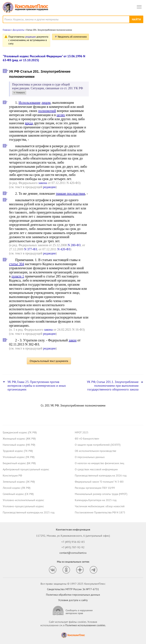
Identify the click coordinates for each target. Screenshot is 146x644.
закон (73, 340)
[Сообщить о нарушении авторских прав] (73, 611)
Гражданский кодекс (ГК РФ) (20, 432)
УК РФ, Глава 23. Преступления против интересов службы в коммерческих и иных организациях (37, 386)
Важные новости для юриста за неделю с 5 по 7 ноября (114, 52)
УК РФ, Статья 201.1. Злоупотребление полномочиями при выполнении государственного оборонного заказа (113, 386)
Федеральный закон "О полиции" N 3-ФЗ (99, 482)
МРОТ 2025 (82, 432)
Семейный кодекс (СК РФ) (18, 494)
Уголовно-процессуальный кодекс (23, 506)
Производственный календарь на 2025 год (29, 512)
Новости (108, 38)
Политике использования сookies (85, 625)
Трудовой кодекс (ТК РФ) (18, 451)
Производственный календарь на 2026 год (101, 475)
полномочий (47, 111)
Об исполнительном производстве (95, 451)
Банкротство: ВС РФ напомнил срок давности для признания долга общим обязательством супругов (117, 69)
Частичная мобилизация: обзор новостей (100, 506)
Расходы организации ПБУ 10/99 (95, 488)
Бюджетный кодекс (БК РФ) (19, 463)
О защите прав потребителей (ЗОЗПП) (98, 445)
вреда (29, 123)
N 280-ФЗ (74, 245)
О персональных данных (90, 457)
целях (61, 115)
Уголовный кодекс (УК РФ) (19, 457)
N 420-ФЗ (64, 249)
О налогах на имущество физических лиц (99, 463)
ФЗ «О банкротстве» (87, 439)
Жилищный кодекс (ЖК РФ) (19, 439)
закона (43, 183)
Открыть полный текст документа (49, 361)
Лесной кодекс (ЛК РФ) (17, 488)
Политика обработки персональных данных (73, 595)
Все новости (103, 114)
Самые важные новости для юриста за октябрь (118, 86)
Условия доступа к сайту (73, 600)
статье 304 (17, 264)
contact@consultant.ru (73, 553)
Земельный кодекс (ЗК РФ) (19, 482)
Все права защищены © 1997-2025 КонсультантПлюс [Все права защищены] (73, 584)
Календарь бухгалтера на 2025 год (96, 500)
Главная (7, 30)
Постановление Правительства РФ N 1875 (100, 512)
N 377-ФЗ (30, 249)
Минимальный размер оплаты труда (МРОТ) (101, 494)
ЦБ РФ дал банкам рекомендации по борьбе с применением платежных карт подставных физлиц (117, 102)
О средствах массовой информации (96, 469)
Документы (18, 30)
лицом (46, 103)
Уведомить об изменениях (72, 37)
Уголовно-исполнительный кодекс (23, 500)
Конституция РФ (12, 475)
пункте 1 (18, 276)
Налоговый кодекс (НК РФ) (19, 445)
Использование (30, 103)
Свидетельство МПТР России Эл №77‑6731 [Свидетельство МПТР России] (73, 589)
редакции (30, 37)
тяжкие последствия (70, 194)
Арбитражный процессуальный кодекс (26, 469)
